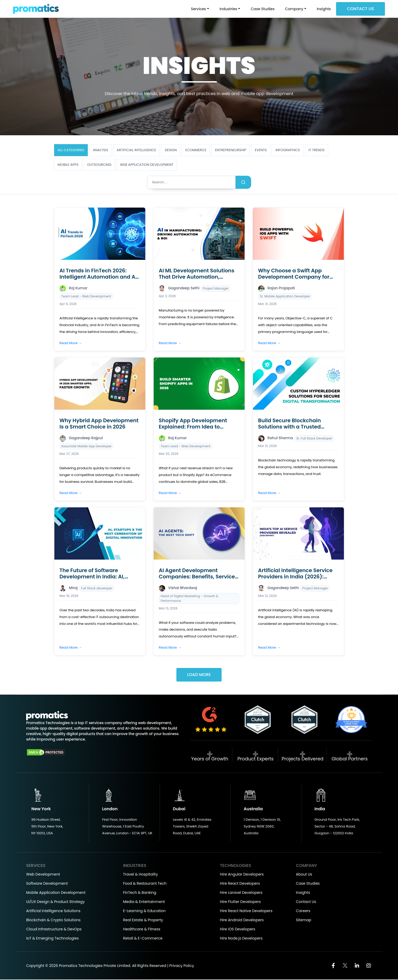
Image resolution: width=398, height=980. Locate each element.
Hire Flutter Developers (240, 902)
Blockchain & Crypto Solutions (53, 920)
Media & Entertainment (144, 902)
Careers (303, 911)
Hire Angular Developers (242, 875)
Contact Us (360, 9)
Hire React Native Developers (246, 911)
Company (294, 9)
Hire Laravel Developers (241, 893)
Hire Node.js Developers (241, 939)
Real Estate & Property (143, 920)
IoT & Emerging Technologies (52, 939)
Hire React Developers (240, 884)
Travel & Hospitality (140, 875)
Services (199, 9)
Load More (199, 675)
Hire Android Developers (242, 920)
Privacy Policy (182, 966)
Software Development (47, 884)
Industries (228, 9)
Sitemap (304, 920)
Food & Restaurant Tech (145, 884)
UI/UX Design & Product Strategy (55, 902)
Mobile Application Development (56, 893)
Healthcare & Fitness (142, 930)
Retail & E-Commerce (143, 939)
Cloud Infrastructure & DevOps (54, 930)
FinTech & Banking (140, 893)
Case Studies (263, 9)
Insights (324, 9)
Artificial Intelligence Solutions (53, 911)
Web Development (43, 875)
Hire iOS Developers (238, 930)
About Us (304, 875)
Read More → (71, 343)
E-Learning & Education (144, 911)
